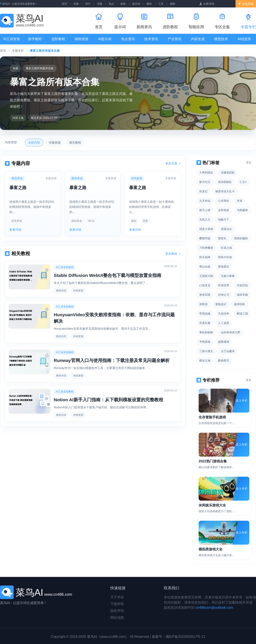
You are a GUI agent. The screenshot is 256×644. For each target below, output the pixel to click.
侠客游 (203, 304)
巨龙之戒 (226, 248)
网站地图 (117, 618)
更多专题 (173, 163)
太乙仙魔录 (228, 351)
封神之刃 (224, 295)
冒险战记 (221, 304)
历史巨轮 (242, 285)
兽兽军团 (205, 295)
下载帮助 (117, 604)
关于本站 (117, 597)
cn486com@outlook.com (214, 608)
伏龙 (240, 201)
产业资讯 (175, 39)
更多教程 (173, 254)
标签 (123, 4)
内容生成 (198, 39)
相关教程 (75, 143)
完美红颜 (205, 323)
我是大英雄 (206, 229)
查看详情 (15, 230)
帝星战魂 (205, 314)
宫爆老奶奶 (228, 173)
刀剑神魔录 (206, 248)
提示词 (136, 4)
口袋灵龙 (205, 285)
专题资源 (55, 143)
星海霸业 (224, 267)
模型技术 (221, 39)
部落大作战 (225, 257)
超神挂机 (240, 304)
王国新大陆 (206, 276)
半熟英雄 (205, 342)
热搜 (76, 4)
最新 (173, 4)
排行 (88, 4)
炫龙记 (203, 191)
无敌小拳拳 (228, 276)
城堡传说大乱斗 (225, 191)
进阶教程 (58, 39)
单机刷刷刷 (206, 332)
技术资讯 (151, 39)
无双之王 (205, 220)
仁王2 (243, 182)
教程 (149, 4)
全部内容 (34, 143)
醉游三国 (242, 314)
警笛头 (222, 238)
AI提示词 (105, 39)
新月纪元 (205, 182)
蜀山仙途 (205, 267)
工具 (161, 4)
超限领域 (224, 342)
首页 (64, 4)
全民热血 (224, 210)
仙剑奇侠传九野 (231, 332)
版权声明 (117, 611)
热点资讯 (128, 39)
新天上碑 (205, 210)
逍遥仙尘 (226, 229)
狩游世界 (224, 285)
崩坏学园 (242, 295)
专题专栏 (18, 51)
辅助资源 (81, 39)
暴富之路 (18, 188)
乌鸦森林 (242, 210)
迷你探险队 (225, 182)
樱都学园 (205, 238)
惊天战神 (205, 257)
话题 (100, 4)
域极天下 (224, 220)
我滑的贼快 (241, 238)
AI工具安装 (12, 39)
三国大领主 (206, 351)
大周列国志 (206, 173)
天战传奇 (224, 314)
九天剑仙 (205, 201)
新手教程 (35, 39)
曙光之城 (205, 361)
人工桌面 (224, 323)
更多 (249, 162)
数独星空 (224, 361)
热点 (111, 4)
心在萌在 (224, 201)
